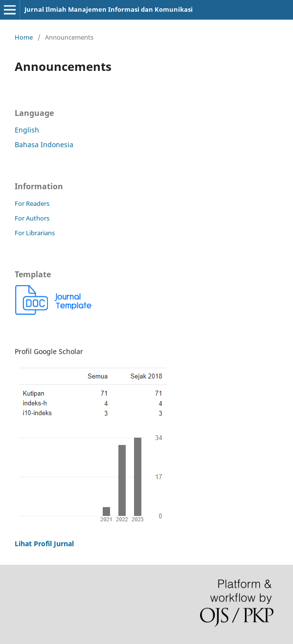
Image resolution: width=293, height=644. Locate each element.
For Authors (32, 218)
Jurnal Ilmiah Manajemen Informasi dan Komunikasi (109, 9)
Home (24, 37)
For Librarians (35, 233)
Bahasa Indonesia (44, 144)
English (27, 130)
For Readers (32, 203)
